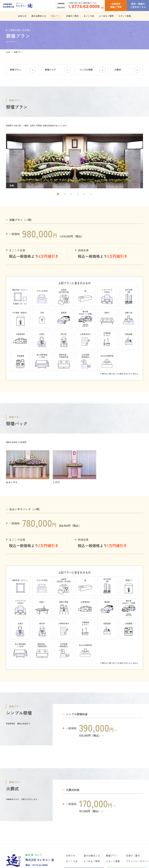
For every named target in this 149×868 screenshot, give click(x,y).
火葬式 (128, 70)
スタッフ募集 (125, 16)
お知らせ (22, 16)
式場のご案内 (72, 16)
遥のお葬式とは (39, 16)
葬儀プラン (56, 16)
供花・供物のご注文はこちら (138, 5)
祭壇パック (58, 70)
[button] (58, 195)
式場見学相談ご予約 (116, 5)
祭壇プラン (23, 70)
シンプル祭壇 (93, 70)
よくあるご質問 (106, 16)
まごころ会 (89, 16)
